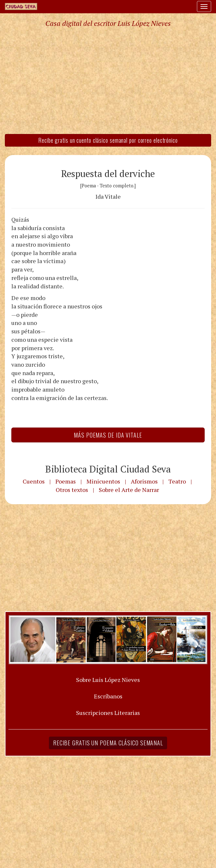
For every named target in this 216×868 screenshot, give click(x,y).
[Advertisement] (108, 80)
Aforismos (144, 481)
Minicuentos (103, 481)
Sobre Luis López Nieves (108, 680)
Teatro (177, 481)
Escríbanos (108, 696)
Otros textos (72, 490)
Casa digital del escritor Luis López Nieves (108, 23)
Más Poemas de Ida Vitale (108, 435)
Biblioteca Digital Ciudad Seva (108, 469)
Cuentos (34, 481)
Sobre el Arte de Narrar (129, 490)
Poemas (66, 481)
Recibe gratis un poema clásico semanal (108, 743)
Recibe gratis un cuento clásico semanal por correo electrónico (108, 140)
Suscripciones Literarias (108, 713)
